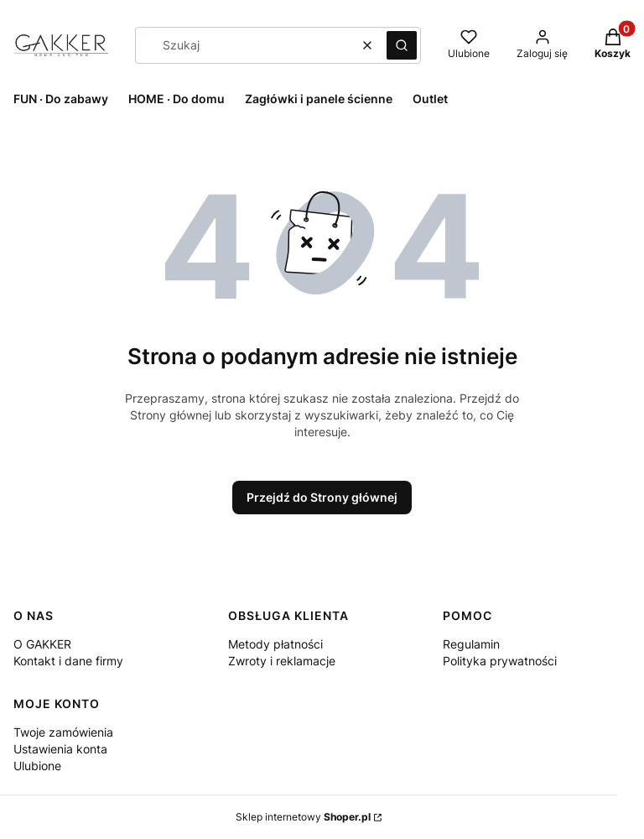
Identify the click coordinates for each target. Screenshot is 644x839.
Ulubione (37, 766)
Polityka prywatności (500, 661)
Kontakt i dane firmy (68, 661)
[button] (402, 45)
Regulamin (471, 644)
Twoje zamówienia (63, 732)
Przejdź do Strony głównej (322, 497)
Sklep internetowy (303, 817)
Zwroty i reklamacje (282, 661)
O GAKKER (42, 644)
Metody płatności (275, 644)
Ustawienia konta (60, 749)
